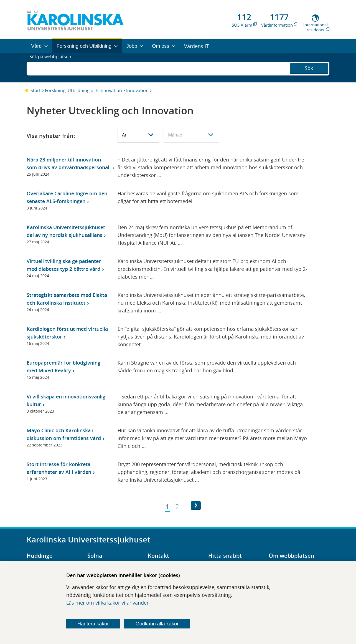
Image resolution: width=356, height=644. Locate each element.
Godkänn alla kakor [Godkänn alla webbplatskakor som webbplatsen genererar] (157, 624)
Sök (309, 67)
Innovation (137, 90)
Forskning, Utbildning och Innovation (83, 90)
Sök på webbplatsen (53, 68)
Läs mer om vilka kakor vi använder (107, 603)
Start (36, 90)
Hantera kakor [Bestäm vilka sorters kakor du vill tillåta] (93, 624)
